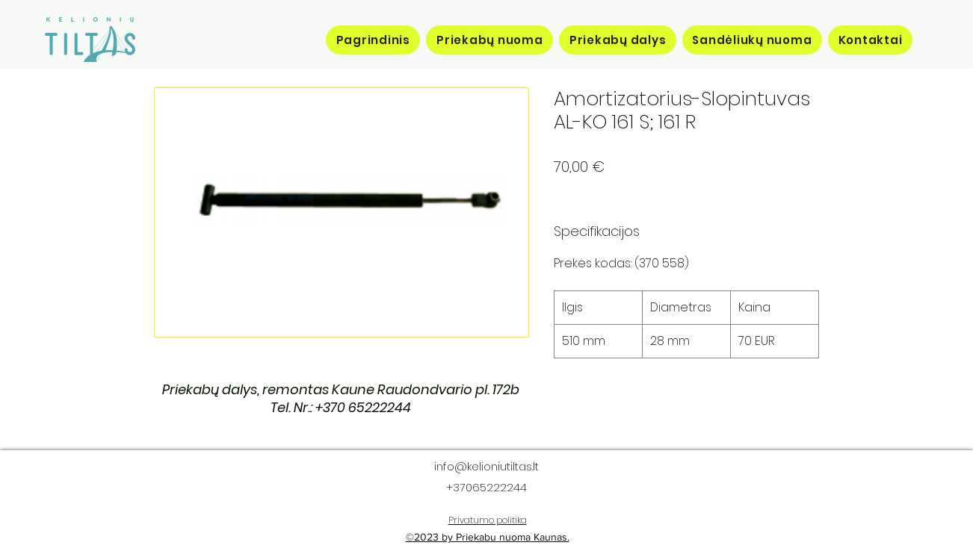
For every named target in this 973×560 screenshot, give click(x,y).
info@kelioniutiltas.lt (486, 466)
